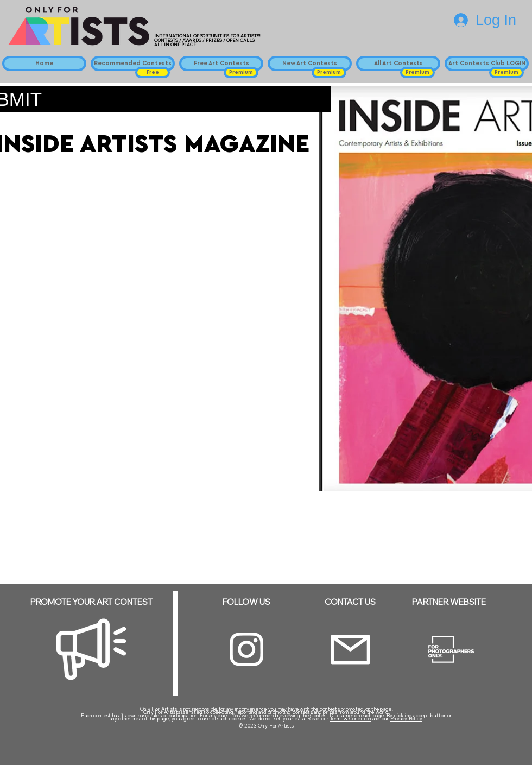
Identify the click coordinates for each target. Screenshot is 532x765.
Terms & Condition (351, 719)
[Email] (350, 650)
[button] (153, 72)
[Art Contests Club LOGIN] (487, 64)
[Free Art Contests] (221, 64)
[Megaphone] (91, 649)
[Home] (44, 64)
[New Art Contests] (310, 64)
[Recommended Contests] (133, 64)
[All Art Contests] (398, 64)
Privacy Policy (406, 719)
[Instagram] (246, 649)
